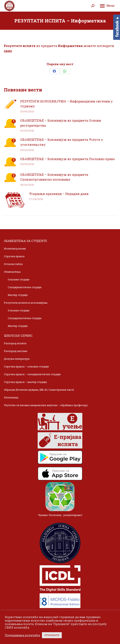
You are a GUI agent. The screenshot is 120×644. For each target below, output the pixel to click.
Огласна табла (13, 264)
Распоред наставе (16, 351)
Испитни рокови (15, 249)
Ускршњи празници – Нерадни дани (59, 194)
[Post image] (10, 104)
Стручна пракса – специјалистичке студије (32, 374)
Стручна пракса (14, 256)
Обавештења (12, 272)
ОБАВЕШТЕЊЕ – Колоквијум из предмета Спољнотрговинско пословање (54, 177)
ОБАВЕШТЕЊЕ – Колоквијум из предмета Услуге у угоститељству (62, 142)
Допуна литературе (17, 359)
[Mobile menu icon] (107, 6)
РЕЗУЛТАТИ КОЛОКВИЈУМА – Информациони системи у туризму (67, 104)
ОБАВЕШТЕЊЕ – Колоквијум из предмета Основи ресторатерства (61, 123)
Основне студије (19, 279)
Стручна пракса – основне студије (26, 366)
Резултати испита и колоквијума (26, 303)
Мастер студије (18, 295)
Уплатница (11, 397)
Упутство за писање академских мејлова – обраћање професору (46, 405)
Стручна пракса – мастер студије (25, 382)
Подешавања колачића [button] (22, 635)
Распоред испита (15, 343)
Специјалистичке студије (25, 287)
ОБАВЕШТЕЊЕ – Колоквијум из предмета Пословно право (67, 159)
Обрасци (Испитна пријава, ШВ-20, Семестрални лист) (39, 390)
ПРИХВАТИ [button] (52, 635)
